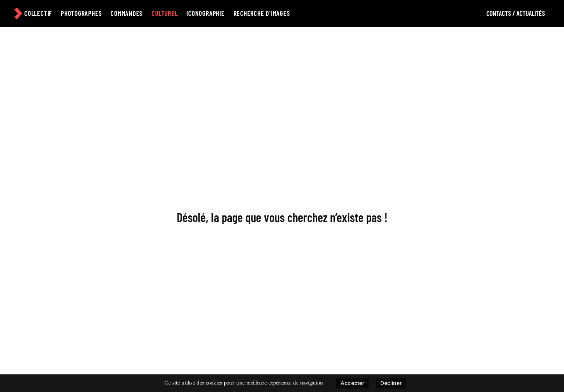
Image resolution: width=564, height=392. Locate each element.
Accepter (352, 383)
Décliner (391, 383)
